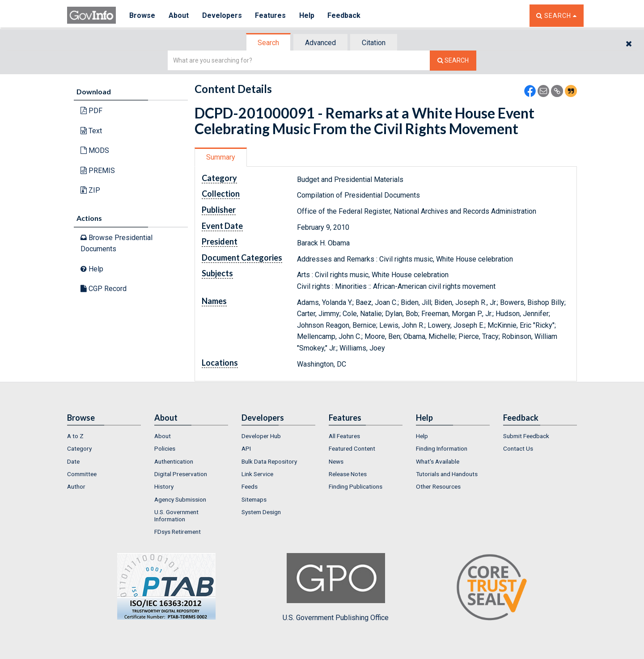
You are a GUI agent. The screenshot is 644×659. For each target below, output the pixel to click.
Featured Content (352, 448)
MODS (95, 150)
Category (79, 448)
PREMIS (98, 171)
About (179, 15)
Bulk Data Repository (269, 461)
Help (307, 15)
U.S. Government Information (176, 515)
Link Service (257, 474)
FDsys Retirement (178, 532)
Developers (222, 15)
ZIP (90, 190)
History (164, 486)
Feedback (345, 15)
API (246, 448)
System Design (261, 512)
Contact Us (518, 448)
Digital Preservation (181, 474)
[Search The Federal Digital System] (453, 61)
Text (91, 131)
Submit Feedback (526, 436)
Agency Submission (180, 499)
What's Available (438, 461)
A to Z (75, 436)
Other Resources (438, 486)
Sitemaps (254, 499)
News (336, 461)
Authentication (174, 461)
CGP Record (104, 289)
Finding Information (442, 448)
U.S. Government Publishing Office (336, 587)
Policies (165, 448)
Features (271, 15)
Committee (82, 474)
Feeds (250, 486)
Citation (374, 43)
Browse (142, 15)
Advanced (320, 43)
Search (268, 43)
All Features (344, 436)
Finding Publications (356, 486)
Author (76, 486)
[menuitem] (104, 436)
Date (73, 461)
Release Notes (348, 474)
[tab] (269, 43)
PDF (91, 111)
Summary (221, 157)
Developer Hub (261, 436)
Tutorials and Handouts (447, 474)
